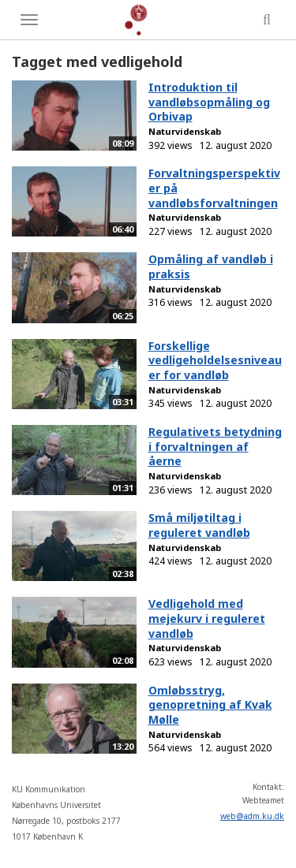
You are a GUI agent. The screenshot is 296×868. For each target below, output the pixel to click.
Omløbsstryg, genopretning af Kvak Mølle (210, 705)
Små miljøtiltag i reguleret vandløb (199, 525)
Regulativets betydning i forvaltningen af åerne (215, 446)
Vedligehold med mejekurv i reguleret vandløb (207, 618)
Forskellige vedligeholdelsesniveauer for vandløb (215, 360)
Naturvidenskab (185, 131)
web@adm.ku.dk (252, 816)
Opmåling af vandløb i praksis (211, 266)
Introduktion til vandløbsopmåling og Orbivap (209, 102)
